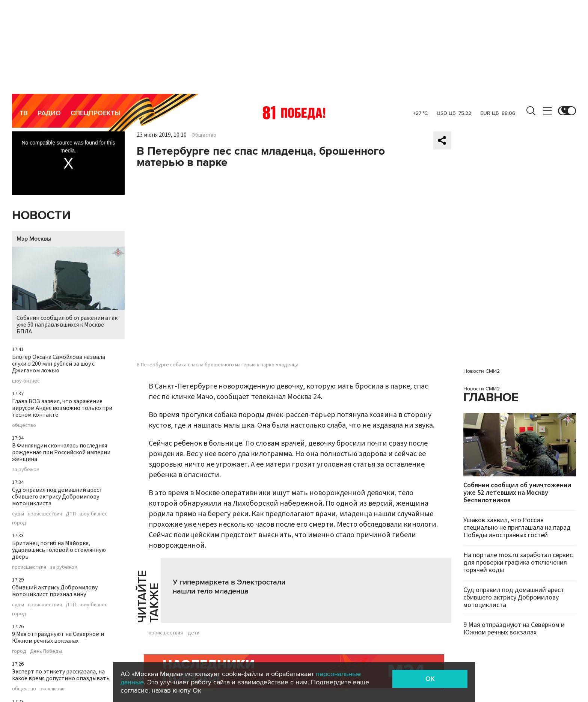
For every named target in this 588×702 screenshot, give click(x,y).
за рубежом (26, 470)
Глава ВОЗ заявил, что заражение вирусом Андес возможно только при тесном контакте (62, 408)
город (19, 523)
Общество (204, 135)
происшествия (45, 514)
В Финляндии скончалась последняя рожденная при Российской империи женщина (61, 452)
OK (430, 679)
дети (194, 633)
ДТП (71, 514)
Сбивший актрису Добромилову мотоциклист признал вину (55, 591)
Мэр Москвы (34, 239)
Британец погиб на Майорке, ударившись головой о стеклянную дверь (59, 550)
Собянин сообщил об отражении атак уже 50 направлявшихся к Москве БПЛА (68, 291)
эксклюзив (52, 689)
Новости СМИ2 (482, 371)
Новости (41, 216)
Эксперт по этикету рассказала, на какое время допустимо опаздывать (61, 675)
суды (18, 514)
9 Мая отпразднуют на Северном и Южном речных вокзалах (58, 637)
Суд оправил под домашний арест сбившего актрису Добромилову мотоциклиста (57, 497)
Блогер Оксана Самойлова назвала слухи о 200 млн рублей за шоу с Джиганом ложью (59, 364)
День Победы (46, 651)
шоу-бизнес (26, 381)
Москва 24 (294, 113)
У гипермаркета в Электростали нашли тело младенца (229, 587)
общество (24, 425)
